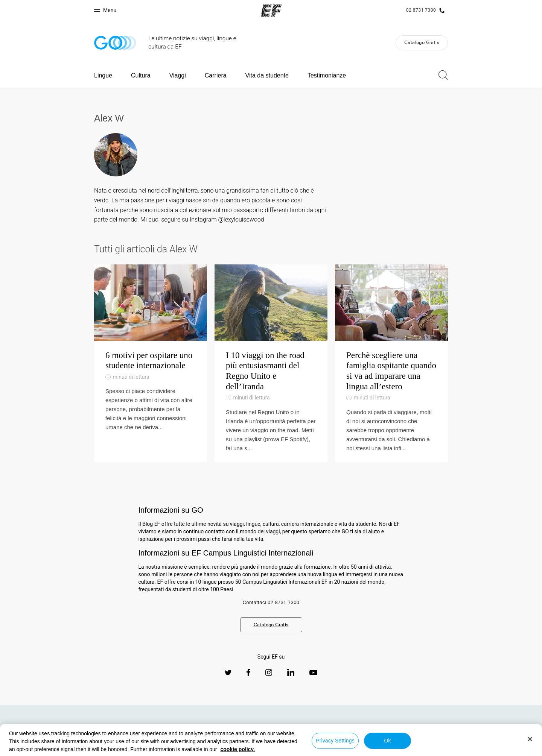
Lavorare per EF (481, 733)
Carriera (216, 75)
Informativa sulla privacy (208, 749)
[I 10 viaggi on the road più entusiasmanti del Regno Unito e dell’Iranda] (271, 363)
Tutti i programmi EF (434, 733)
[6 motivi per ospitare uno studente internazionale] (151, 363)
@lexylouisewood (241, 219)
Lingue (103, 75)
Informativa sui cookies (321, 749)
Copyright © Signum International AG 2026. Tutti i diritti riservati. (433, 749)
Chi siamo (365, 733)
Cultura (141, 75)
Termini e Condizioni (265, 749)
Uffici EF (394, 733)
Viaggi (178, 75)
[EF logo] (56, 730)
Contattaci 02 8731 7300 (271, 602)
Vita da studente (267, 75)
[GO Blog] (115, 43)
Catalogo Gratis (422, 42)
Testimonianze (327, 75)
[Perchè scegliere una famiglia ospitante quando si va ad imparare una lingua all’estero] (391, 363)
